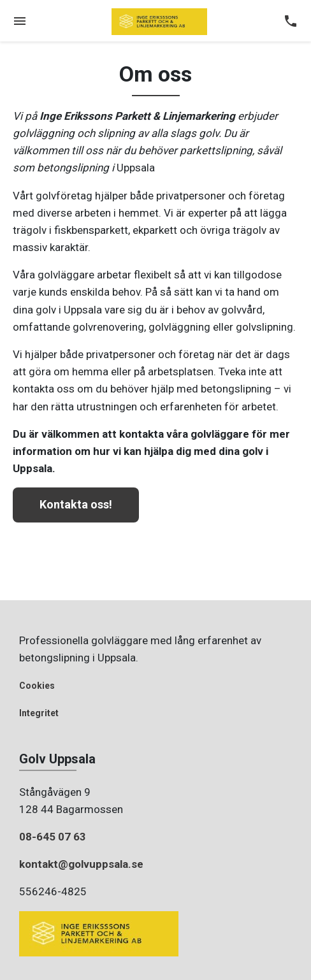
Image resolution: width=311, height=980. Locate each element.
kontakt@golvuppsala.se (81, 864)
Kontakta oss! (76, 504)
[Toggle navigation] (20, 22)
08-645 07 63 (53, 837)
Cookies (37, 686)
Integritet (39, 713)
